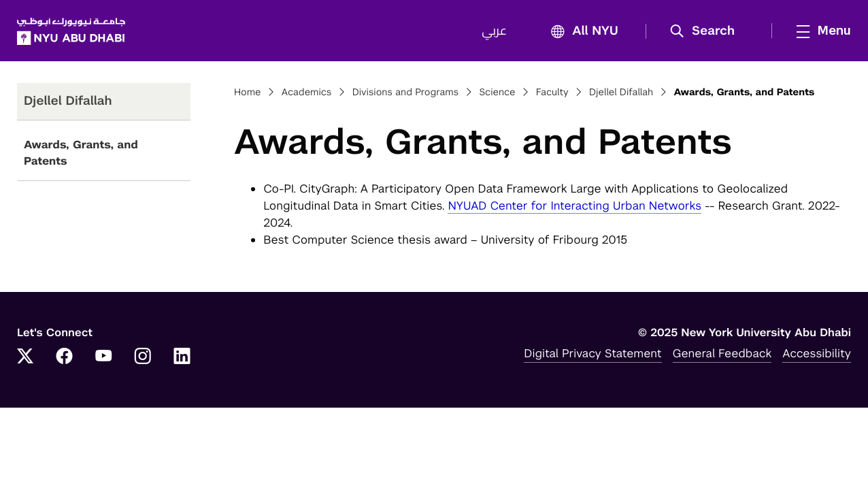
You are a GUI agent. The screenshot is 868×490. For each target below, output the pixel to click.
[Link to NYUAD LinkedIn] (182, 357)
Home (248, 93)
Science (497, 93)
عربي (494, 31)
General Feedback (722, 353)
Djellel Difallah (621, 93)
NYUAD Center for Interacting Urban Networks (574, 206)
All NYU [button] (581, 32)
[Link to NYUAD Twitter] (25, 357)
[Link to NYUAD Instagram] (143, 357)
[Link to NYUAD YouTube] (103, 357)
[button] (707, 31)
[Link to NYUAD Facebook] (65, 357)
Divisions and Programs (406, 93)
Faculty (552, 93)
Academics (307, 93)
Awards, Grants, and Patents (81, 153)
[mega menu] (820, 31)
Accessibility (817, 353)
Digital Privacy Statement (592, 353)
